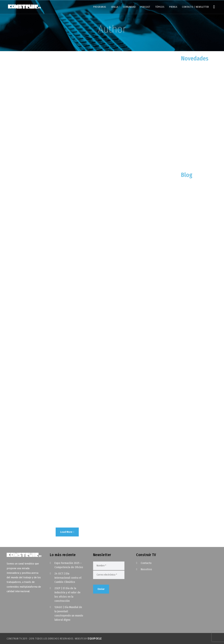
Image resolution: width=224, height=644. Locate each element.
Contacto (146, 563)
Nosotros (146, 569)
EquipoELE (95, 638)
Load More (67, 532)
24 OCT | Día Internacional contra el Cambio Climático (68, 578)
